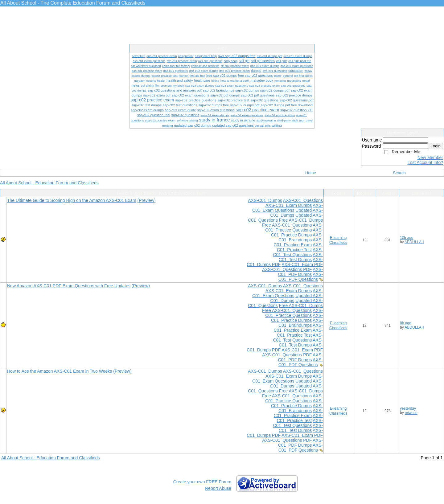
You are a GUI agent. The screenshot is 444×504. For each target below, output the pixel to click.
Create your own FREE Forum (202, 482)
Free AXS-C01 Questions (287, 225)
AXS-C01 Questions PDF (287, 269)
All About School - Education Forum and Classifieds (49, 183)
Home (311, 173)
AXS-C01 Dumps (265, 200)
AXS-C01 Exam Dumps (289, 205)
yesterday (408, 408)
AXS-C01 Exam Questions (288, 208)
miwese (411, 413)
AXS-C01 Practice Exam (298, 242)
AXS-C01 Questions (303, 200)
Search (399, 173)
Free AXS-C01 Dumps (301, 220)
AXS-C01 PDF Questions (301, 277)
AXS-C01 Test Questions (298, 252)
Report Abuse (218, 488)
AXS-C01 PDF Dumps (300, 272)
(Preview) (147, 200)
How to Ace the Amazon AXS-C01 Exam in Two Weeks (60, 371)
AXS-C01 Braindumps (301, 237)
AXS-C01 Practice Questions (294, 227)
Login (436, 146)
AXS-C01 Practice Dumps (297, 232)
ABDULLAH (414, 242)
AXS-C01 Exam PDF (302, 264)
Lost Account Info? (425, 162)
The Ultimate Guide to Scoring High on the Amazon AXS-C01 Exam (72, 200)
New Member (430, 158)
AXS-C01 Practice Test (300, 247)
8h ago (406, 323)
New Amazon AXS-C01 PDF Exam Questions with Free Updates (69, 286)
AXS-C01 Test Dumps (301, 257)
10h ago (407, 238)
